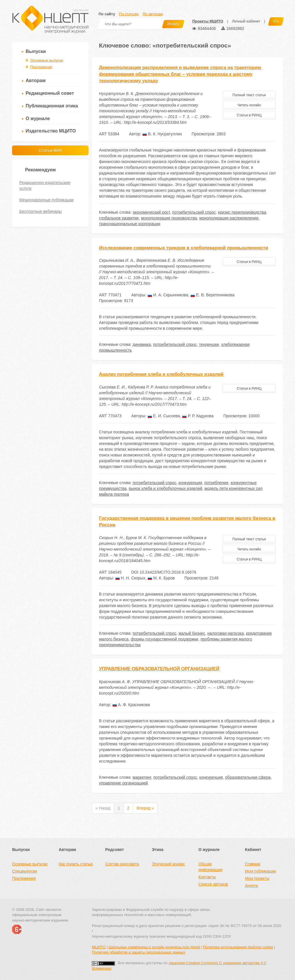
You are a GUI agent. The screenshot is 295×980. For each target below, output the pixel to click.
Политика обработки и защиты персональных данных (139, 952)
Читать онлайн (249, 105)
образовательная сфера (248, 777)
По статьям (129, 14)
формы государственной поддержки (164, 639)
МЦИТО (99, 947)
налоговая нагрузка (226, 633)
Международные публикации (46, 200)
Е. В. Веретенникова (212, 295)
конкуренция (190, 483)
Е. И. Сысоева (164, 416)
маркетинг (142, 777)
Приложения (41, 67)
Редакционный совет (50, 93)
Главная (253, 864)
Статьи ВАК (50, 150)
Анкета (251, 886)
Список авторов (213, 884)
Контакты (207, 877)
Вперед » (145, 808)
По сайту (107, 14)
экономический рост (151, 212)
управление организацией (124, 783)
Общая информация (210, 867)
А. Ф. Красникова (131, 705)
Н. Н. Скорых (130, 578)
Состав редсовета (122, 864)
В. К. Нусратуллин (162, 134)
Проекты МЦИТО (208, 21)
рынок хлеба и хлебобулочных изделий (166, 488)
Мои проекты (257, 878)
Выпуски (36, 51)
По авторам (153, 14)
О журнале (38, 119)
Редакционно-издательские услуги (45, 185)
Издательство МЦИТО (51, 131)
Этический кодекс (168, 864)
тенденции (209, 344)
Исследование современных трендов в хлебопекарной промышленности (184, 248)
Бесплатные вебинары (40, 211)
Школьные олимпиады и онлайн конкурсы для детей (154, 947)
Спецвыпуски (24, 871)
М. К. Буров (161, 578)
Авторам (36, 80)
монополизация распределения (229, 218)
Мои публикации (260, 871)
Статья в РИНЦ (249, 115)
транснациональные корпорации (130, 224)
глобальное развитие (119, 218)
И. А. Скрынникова (168, 295)
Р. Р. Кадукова (198, 416)
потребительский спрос (194, 212)
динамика (142, 344)
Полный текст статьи (249, 95)
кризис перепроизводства (242, 212)
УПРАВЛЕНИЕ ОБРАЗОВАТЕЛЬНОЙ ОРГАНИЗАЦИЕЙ (159, 669)
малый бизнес (192, 633)
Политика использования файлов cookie (238, 947)
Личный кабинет (246, 21)
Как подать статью (76, 864)
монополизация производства (169, 218)
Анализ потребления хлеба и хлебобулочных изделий (161, 374)
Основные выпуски (47, 60)
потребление (216, 483)
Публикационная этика (52, 106)
